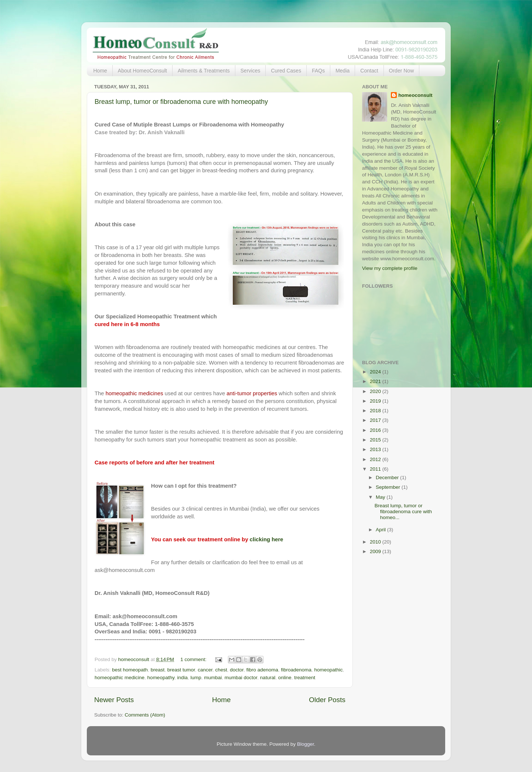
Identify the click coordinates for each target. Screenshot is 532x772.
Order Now (402, 71)
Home (100, 71)
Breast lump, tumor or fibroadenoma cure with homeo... (403, 512)
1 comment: (194, 659)
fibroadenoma (296, 670)
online (285, 678)
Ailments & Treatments (204, 71)
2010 (376, 542)
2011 (376, 469)
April (381, 530)
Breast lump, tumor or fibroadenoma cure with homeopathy (181, 102)
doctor (237, 670)
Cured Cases (286, 71)
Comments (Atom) (145, 715)
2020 (376, 391)
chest (221, 670)
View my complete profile (390, 268)
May (381, 497)
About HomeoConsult (142, 71)
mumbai (213, 678)
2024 (376, 372)
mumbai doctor (241, 678)
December (388, 478)
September (389, 487)
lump (196, 678)
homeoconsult (415, 95)
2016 (376, 430)
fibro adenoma (262, 670)
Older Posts (327, 700)
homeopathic (329, 670)
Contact (369, 71)
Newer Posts (114, 700)
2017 (376, 420)
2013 (376, 449)
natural (268, 678)
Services (250, 71)
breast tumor (181, 670)
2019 (376, 401)
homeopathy (161, 678)
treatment (305, 678)
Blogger (306, 744)
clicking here (267, 539)
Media (342, 71)
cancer (205, 670)
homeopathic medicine (120, 678)
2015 (376, 440)
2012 (376, 459)
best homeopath (130, 670)
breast (158, 670)
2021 (376, 381)
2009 (376, 551)
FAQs (318, 71)
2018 (376, 411)
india (182, 678)
